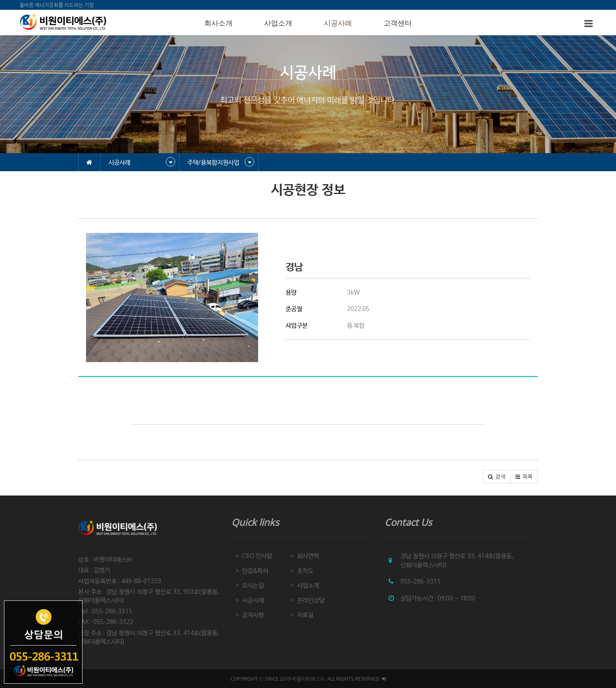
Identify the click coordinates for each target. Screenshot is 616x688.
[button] (497, 477)
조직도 (305, 571)
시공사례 (338, 23)
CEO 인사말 (257, 556)
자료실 (305, 615)
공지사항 (253, 615)
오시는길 (253, 585)
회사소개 (218, 23)
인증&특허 (255, 571)
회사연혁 (308, 556)
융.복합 (356, 325)
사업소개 (278, 23)
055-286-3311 (420, 581)
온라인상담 (311, 600)
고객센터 (398, 23)
